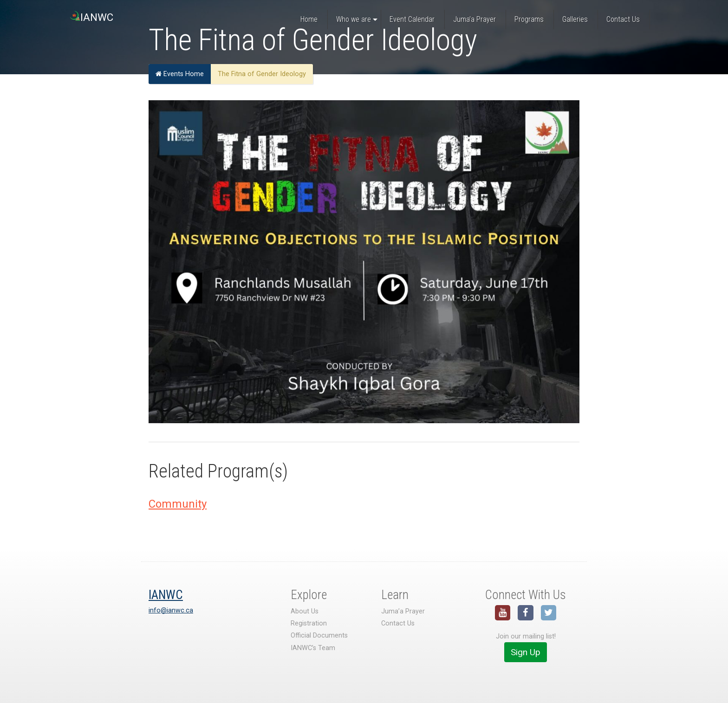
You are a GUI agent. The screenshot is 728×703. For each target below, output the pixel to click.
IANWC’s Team (313, 648)
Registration (309, 623)
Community (178, 504)
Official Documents (319, 635)
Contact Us (398, 623)
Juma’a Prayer (403, 611)
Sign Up (526, 652)
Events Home (180, 74)
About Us (305, 611)
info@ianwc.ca (171, 610)
